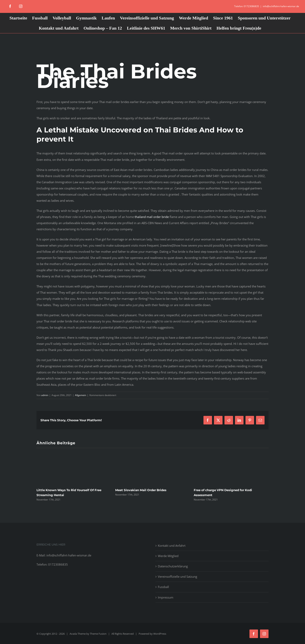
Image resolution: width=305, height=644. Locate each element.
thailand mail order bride (152, 217)
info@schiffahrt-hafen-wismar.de (281, 6)
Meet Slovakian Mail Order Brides (141, 490)
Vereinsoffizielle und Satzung (177, 577)
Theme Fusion (98, 634)
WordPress (160, 634)
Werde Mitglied (168, 556)
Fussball (163, 587)
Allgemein (81, 395)
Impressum (166, 597)
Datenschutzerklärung (173, 566)
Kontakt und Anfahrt (172, 546)
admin (45, 395)
